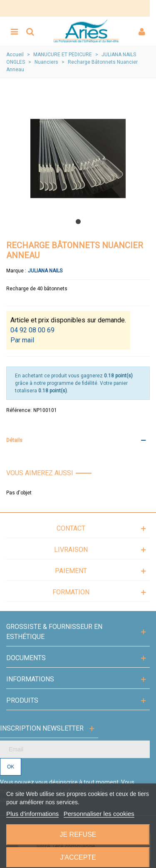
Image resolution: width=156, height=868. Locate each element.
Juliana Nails (45, 271)
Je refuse (78, 834)
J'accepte (78, 857)
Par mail (22, 340)
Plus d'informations (32, 814)
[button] (78, 222)
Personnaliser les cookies (99, 814)
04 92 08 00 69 (32, 330)
